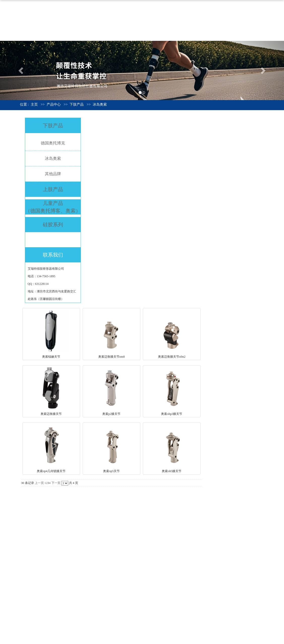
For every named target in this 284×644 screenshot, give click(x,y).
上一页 (39, 483)
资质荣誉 (235, 10)
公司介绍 (182, 10)
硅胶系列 (53, 225)
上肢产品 (53, 189)
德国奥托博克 (53, 143)
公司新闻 (261, 10)
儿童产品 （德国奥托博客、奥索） (53, 207)
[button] (21, 70)
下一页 (56, 483)
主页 (34, 104)
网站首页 (156, 10)
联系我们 (156, 30)
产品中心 (209, 10)
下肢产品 (77, 104)
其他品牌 (53, 174)
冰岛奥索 (100, 104)
